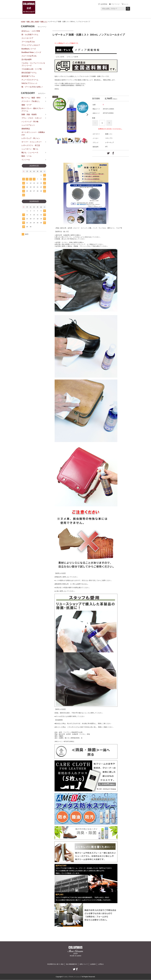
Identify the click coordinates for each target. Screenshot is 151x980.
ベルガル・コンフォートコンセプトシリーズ (33, 64)
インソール (26, 160)
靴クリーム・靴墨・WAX (31, 98)
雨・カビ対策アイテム (30, 35)
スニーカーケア (27, 38)
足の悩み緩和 (27, 59)
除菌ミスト (45, 22)
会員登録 (103, 4)
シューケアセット (28, 125)
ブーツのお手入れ (28, 42)
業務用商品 (26, 129)
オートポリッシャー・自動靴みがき (33, 133)
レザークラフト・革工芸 (31, 145)
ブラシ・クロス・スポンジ (32, 118)
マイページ (115, 4)
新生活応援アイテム (29, 73)
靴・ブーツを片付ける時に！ (32, 87)
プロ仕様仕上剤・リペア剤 (32, 69)
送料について (84, 964)
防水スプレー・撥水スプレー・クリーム (33, 110)
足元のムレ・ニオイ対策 (31, 31)
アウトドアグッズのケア (31, 45)
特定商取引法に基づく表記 (54, 964)
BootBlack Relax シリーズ (31, 52)
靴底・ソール (27, 156)
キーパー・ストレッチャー (32, 142)
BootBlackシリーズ (29, 49)
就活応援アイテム (28, 76)
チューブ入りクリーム (30, 80)
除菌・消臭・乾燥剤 (34, 22)
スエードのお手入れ (29, 56)
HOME (23, 22)
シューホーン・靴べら (30, 149)
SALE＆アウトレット (30, 83)
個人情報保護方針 (72, 964)
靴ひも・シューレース (30, 153)
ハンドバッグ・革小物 (30, 122)
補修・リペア (27, 105)
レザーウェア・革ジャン (31, 138)
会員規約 (94, 964)
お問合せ (103, 964)
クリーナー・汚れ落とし (31, 101)
